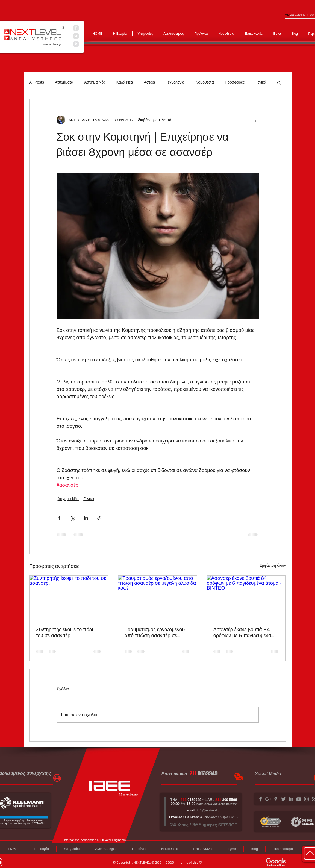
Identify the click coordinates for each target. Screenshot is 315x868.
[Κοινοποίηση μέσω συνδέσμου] (99, 518)
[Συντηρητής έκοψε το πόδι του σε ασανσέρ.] (69, 598)
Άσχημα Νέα (95, 82)
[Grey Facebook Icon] (260, 799)
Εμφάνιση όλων (273, 565)
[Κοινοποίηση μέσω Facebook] (59, 518)
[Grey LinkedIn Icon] (291, 799)
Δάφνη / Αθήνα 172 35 (223, 817)
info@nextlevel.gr (209, 810)
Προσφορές (235, 82)
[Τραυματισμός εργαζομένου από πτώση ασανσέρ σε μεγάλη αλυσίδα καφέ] (157, 598)
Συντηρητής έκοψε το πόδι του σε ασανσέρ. (65, 632)
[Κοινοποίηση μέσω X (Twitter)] (73, 518)
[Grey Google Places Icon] (276, 799)
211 (193, 773)
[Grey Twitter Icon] (283, 799)
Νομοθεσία (205, 82)
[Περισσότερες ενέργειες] (255, 120)
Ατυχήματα (64, 82)
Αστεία (149, 82)
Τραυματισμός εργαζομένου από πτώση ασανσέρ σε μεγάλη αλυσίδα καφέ (155, 633)
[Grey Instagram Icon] (306, 799)
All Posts (37, 82)
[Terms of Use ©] (191, 863)
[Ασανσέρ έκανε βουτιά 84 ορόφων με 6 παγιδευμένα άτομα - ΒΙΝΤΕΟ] (246, 598)
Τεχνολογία (175, 82)
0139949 (208, 773)
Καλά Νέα (125, 82)
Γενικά (261, 82)
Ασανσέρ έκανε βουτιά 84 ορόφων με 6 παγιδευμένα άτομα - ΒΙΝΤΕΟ (242, 633)
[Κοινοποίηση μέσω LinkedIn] (86, 518)
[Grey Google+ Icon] (268, 799)
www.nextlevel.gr (52, 44)
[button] (279, 82)
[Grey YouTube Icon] (299, 799)
